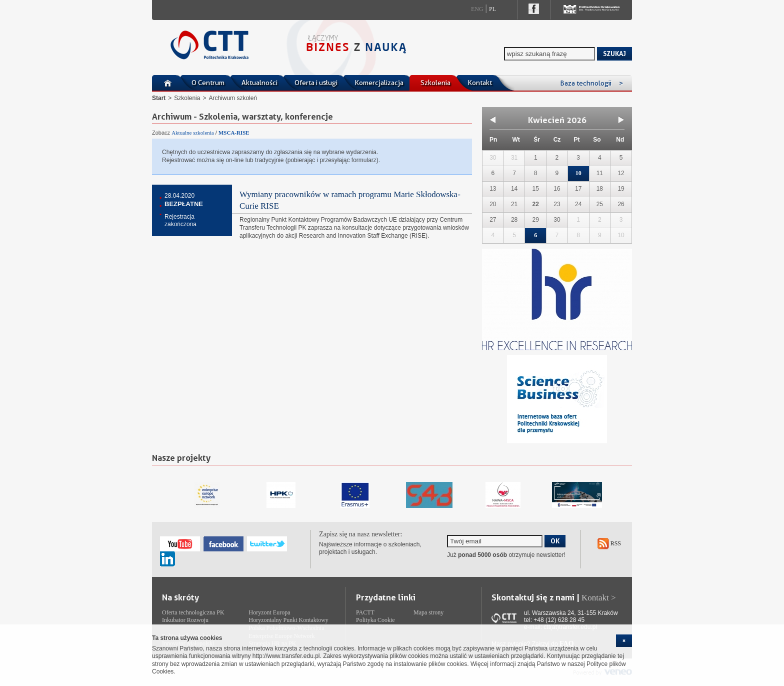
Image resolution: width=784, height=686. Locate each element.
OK (555, 541)
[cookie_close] (624, 641)
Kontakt (480, 83)
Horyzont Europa (270, 612)
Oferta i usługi (316, 83)
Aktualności (259, 83)
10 (578, 173)
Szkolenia (435, 83)
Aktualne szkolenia (193, 133)
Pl (492, 9)
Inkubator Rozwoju (185, 620)
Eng (477, 9)
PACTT (365, 612)
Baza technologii (591, 83)
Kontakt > (599, 598)
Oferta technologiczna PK (193, 612)
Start (159, 98)
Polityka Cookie (375, 620)
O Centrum (208, 83)
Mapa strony (428, 612)
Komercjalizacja (379, 83)
